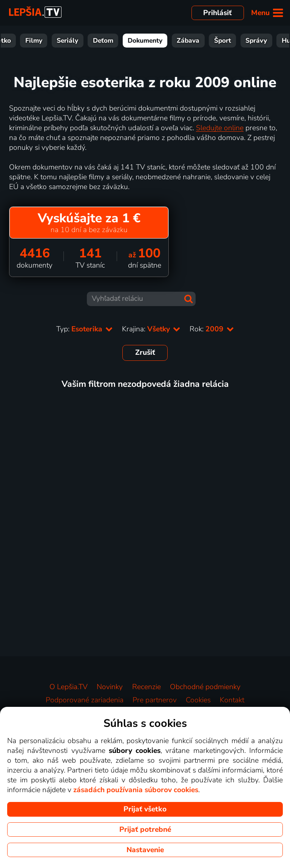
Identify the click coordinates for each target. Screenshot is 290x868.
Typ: (85, 329)
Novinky (110, 687)
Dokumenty (168, 41)
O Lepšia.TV (69, 687)
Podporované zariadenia (85, 700)
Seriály (90, 41)
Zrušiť (145, 352)
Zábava (211, 41)
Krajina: (151, 329)
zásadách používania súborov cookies (136, 790)
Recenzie (147, 687)
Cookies (198, 700)
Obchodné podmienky (205, 687)
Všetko (24, 41)
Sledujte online (220, 128)
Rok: (212, 329)
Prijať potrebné (145, 830)
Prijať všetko (145, 809)
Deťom (126, 41)
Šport (246, 41)
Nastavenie (145, 850)
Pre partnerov (155, 700)
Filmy (57, 41)
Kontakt (232, 700)
